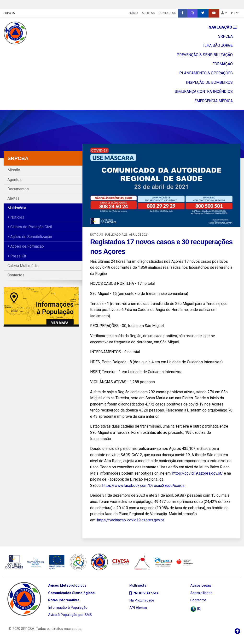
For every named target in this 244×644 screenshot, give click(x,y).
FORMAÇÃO (223, 64)
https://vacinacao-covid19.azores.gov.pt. (131, 520)
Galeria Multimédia (23, 266)
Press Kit (17, 256)
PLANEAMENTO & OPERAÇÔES (206, 73)
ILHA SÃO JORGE (218, 45)
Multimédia (17, 208)
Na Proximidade (142, 600)
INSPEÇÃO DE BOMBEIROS (209, 82)
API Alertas (138, 608)
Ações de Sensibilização (30, 237)
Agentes (15, 180)
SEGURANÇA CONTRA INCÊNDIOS (204, 92)
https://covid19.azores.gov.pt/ (198, 473)
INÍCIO (134, 13)
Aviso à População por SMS (70, 615)
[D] (196, 609)
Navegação (223, 27)
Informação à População (68, 608)
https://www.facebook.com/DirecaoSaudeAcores (143, 486)
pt (235, 13)
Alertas (148, 13)
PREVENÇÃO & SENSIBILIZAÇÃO (205, 55)
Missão (14, 170)
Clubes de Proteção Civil (30, 227)
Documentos (18, 189)
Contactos (167, 13)
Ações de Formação (26, 246)
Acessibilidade (201, 593)
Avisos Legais (201, 586)
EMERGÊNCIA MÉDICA (214, 101)
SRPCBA (9, 13)
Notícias (16, 217)
